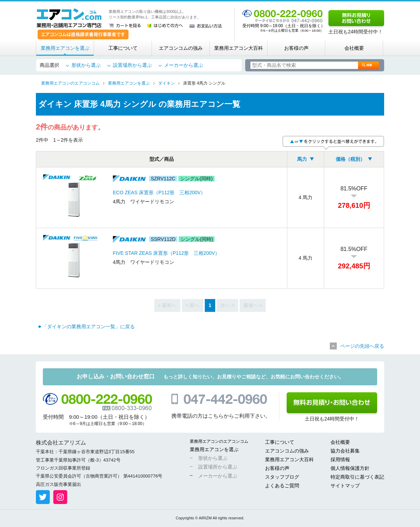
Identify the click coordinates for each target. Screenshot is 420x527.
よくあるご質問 (282, 486)
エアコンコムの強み (181, 48)
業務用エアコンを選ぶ (65, 48)
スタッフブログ (282, 477)
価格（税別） (350, 159)
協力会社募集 (345, 451)
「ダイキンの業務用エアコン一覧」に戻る (88, 327)
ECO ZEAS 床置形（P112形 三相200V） (159, 192)
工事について (123, 48)
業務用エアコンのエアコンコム (219, 441)
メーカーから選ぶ (184, 65)
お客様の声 (296, 48)
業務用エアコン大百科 (239, 48)
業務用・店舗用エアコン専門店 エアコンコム (69, 18)
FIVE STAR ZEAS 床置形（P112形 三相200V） (166, 253)
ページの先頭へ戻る (362, 346)
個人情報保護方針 (350, 468)
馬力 (302, 159)
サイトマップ (345, 486)
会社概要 (354, 48)
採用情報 (340, 459)
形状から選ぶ (86, 65)
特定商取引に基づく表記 (357, 477)
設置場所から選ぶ (132, 65)
